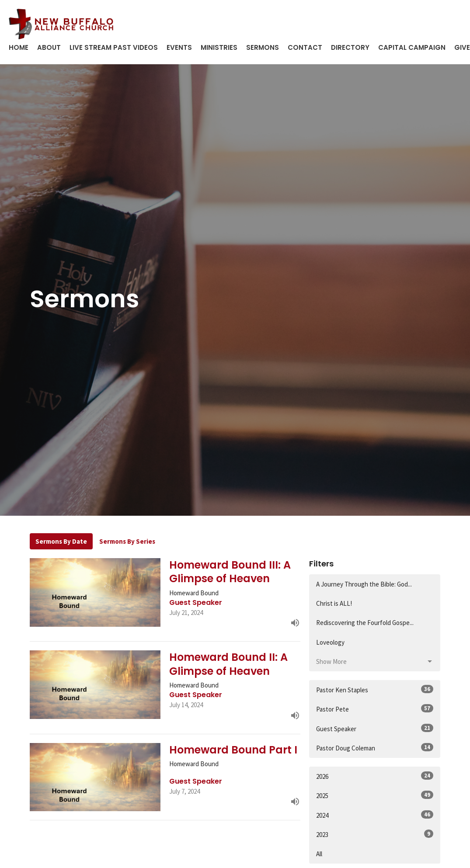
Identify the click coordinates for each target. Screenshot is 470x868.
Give (462, 47)
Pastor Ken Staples (375, 689)
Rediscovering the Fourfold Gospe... (365, 623)
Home (19, 47)
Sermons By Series (127, 541)
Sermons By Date (61, 541)
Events (179, 47)
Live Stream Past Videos (114, 47)
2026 (375, 776)
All (319, 854)
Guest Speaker (375, 728)
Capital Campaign (412, 47)
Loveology (330, 642)
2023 (375, 834)
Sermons (263, 47)
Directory (350, 47)
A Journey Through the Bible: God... (364, 584)
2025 (375, 795)
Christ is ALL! (334, 603)
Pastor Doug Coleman (375, 748)
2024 (375, 815)
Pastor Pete (375, 709)
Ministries (219, 47)
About (49, 47)
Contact (305, 47)
